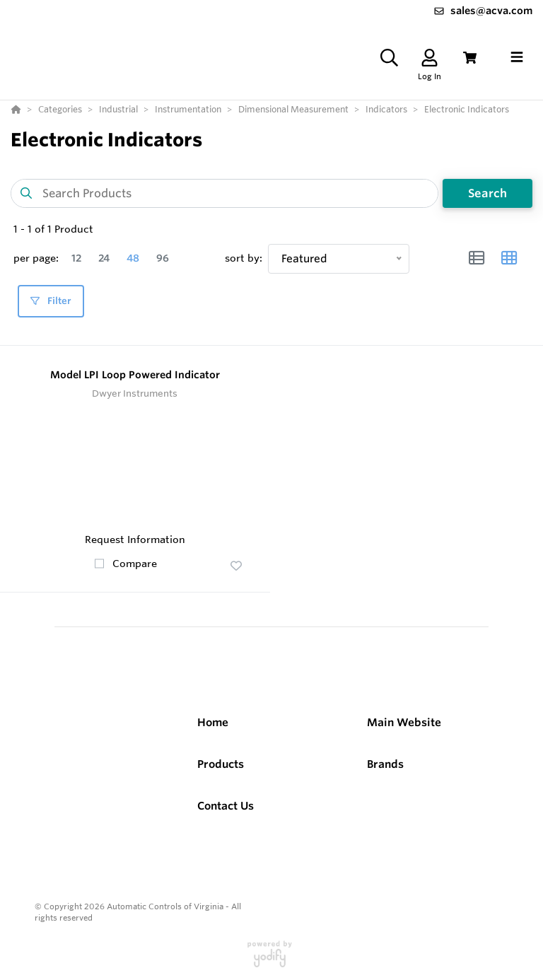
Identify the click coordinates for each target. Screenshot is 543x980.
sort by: (244, 258)
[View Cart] (470, 58)
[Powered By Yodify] (271, 960)
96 (163, 258)
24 (104, 258)
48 (133, 258)
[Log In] (430, 58)
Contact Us (226, 806)
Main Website (404, 722)
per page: (36, 258)
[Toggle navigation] (517, 57)
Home (213, 722)
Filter (51, 301)
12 (76, 258)
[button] (236, 566)
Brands (385, 764)
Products (221, 764)
